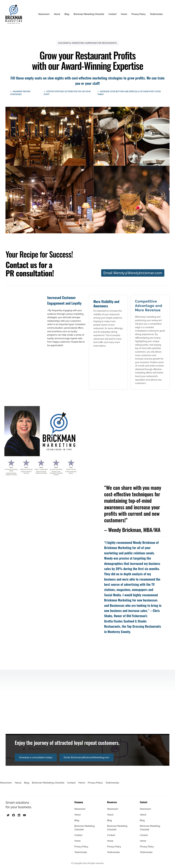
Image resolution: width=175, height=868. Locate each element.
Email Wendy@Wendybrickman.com (133, 273)
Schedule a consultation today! (36, 757)
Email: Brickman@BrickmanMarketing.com (86, 757)
